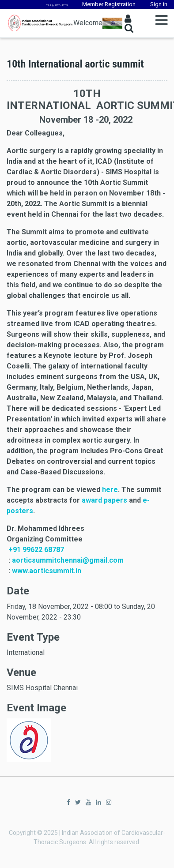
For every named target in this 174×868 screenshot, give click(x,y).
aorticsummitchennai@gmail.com (68, 560)
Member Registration (109, 4)
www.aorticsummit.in (47, 571)
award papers (104, 500)
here (110, 490)
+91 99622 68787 (36, 550)
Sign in (159, 4)
